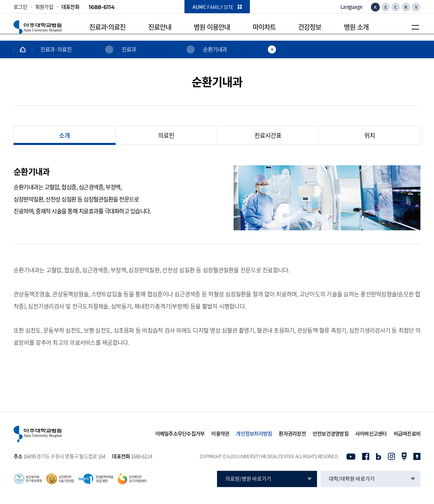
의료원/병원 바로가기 (248, 479)
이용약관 (220, 434)
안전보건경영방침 (331, 434)
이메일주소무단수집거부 (180, 434)
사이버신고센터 (371, 434)
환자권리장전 (292, 434)
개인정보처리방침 (254, 434)
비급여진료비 (407, 434)
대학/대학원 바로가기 (352, 479)
